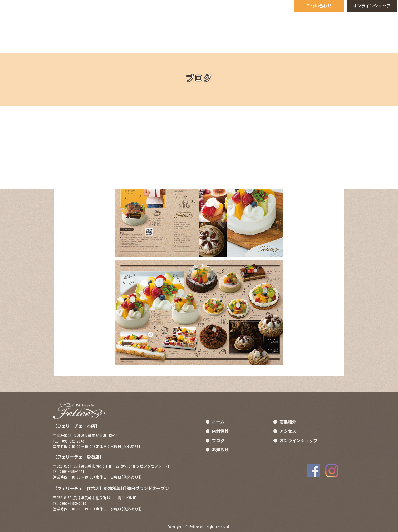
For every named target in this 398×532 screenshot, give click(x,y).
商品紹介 (288, 422)
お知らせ (220, 450)
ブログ (218, 440)
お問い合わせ (319, 6)
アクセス (288, 431)
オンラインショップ (372, 6)
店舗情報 (220, 431)
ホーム (218, 422)
